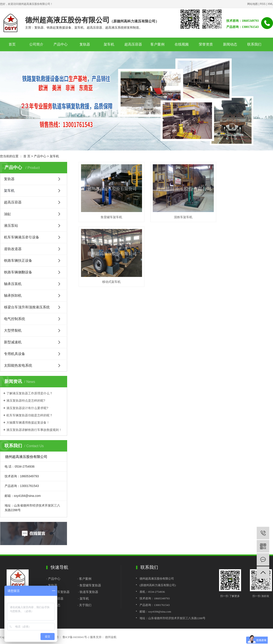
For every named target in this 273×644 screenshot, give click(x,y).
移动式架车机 (243, 213)
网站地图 (253, 4)
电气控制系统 (15, 319)
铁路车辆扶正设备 (18, 261)
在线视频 (182, 44)
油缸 (7, 214)
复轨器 (85, 44)
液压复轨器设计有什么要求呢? (27, 408)
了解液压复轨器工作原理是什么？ (30, 393)
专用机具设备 (15, 354)
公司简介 (36, 44)
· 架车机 (83, 598)
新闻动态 (230, 44)
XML (270, 4)
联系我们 (254, 44)
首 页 (27, 156)
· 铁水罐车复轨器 (58, 592)
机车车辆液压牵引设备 (22, 237)
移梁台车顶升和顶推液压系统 (27, 307)
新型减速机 (13, 342)
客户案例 (157, 44)
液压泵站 (11, 226)
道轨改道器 (13, 249)
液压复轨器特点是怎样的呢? (26, 401)
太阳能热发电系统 (18, 365)
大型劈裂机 (13, 330)
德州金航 (110, 637)
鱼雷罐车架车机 (109, 213)
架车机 (109, 44)
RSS (263, 4)
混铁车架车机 (176, 213)
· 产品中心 (54, 579)
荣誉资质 (206, 44)
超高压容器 (133, 44)
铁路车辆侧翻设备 (18, 272)
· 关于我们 (85, 605)
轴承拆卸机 (13, 295)
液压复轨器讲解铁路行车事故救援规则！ (34, 430)
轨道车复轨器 (89, 592)
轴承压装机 (13, 284)
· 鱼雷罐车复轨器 (89, 585)
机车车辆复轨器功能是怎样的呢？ (30, 415)
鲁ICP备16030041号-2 (76, 637)
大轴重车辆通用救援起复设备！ (28, 423)
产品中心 (61, 44)
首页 (12, 44)
